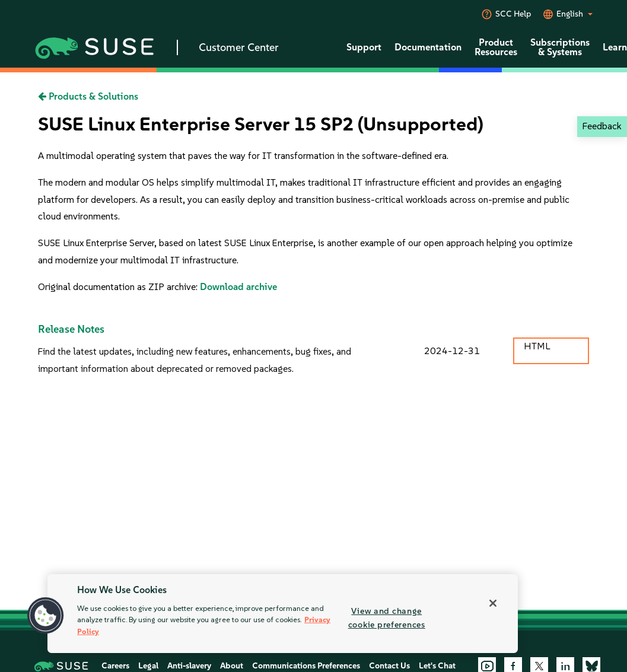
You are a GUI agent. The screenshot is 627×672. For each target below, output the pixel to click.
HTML (537, 346)
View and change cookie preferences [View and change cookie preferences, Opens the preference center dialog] (387, 618)
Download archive (238, 287)
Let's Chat (437, 666)
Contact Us (389, 666)
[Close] (493, 603)
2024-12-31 (452, 351)
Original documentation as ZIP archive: (119, 287)
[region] (283, 614)
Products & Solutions (88, 96)
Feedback (602, 126)
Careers (115, 666)
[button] (46, 616)
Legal (148, 666)
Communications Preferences (306, 666)
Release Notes (71, 329)
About (232, 666)
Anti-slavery (189, 666)
